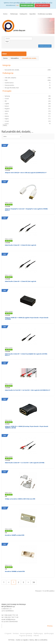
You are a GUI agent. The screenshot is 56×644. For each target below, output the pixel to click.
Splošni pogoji (49, 633)
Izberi (5, 54)
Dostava (16, 633)
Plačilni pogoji (38, 633)
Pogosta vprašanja (26, 635)
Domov (5, 14)
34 (34, 582)
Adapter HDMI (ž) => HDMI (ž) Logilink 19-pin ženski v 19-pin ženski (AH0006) (27, 318)
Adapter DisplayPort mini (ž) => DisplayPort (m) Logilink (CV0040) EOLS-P (26, 210)
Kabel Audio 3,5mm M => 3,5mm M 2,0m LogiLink (21, 245)
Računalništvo (15, 58)
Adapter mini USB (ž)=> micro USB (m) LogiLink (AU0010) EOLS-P (26, 173)
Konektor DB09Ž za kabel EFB (15, 535)
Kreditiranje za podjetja (45, 14)
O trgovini (8, 633)
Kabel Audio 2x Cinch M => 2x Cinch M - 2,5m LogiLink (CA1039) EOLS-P (28, 390)
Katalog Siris (24, 14)
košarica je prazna (45, 46)
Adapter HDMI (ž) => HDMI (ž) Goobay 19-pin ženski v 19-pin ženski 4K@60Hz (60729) (27, 427)
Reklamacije (14, 14)
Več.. (18, 5)
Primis (50, 627)
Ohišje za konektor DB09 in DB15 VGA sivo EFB (20, 499)
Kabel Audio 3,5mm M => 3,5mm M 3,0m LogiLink (21, 281)
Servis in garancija (26, 633)
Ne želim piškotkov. (42, 5)
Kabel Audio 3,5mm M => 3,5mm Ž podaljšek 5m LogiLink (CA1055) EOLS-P (26, 355)
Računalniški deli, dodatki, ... (29, 58)
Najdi (7, 41)
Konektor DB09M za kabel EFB (15, 571)
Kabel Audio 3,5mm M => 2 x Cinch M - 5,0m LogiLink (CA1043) (25, 463)
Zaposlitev (33, 14)
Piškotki (36, 635)
